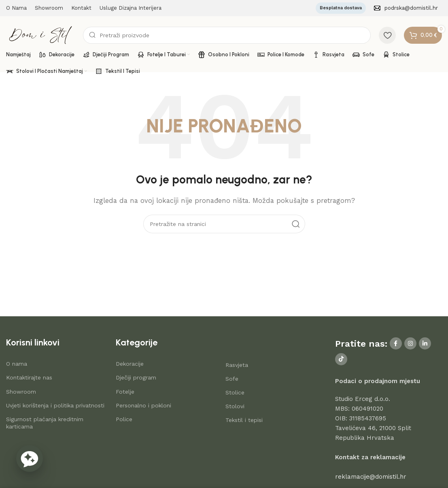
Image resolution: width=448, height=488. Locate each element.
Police (124, 419)
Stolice (235, 392)
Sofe (232, 379)
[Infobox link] (406, 8)
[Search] (227, 35)
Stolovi (235, 406)
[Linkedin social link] (425, 343)
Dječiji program (136, 377)
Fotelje (125, 392)
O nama (17, 364)
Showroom (21, 392)
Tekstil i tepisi (244, 420)
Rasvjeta (237, 365)
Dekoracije (130, 364)
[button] (30, 458)
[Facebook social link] (396, 343)
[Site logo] (40, 34)
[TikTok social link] (341, 359)
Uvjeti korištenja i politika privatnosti (55, 405)
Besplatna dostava (341, 8)
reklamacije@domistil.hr (371, 477)
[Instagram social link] (410, 343)
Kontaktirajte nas (29, 377)
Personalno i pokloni (143, 405)
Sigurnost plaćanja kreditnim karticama (45, 423)
